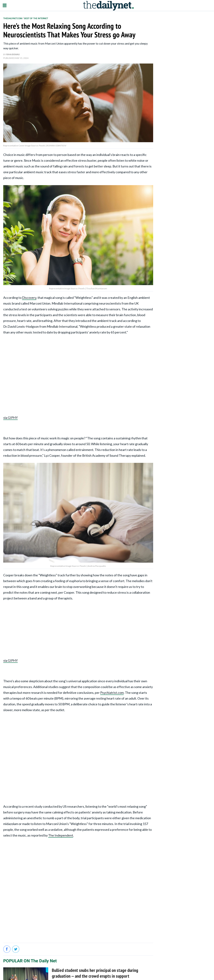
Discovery (29, 298)
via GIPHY (10, 418)
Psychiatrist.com (112, 693)
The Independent (61, 835)
